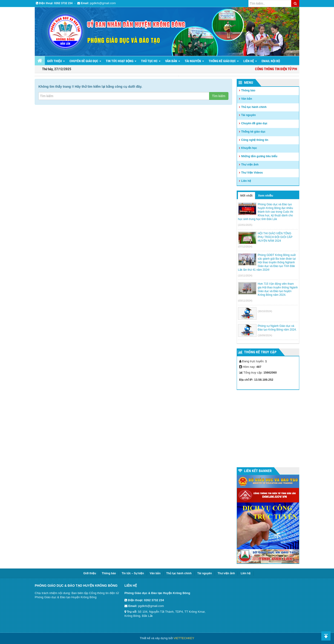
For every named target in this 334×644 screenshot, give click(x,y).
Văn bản (173, 61)
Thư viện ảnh (250, 165)
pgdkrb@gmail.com (103, 3)
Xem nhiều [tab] (266, 196)
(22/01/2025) (245, 225)
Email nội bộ (271, 61)
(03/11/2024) (245, 301)
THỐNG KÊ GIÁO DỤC (224, 61)
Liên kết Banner (258, 471)
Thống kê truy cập (260, 352)
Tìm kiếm (219, 96)
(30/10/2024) (265, 311)
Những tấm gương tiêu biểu (259, 156)
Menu (249, 83)
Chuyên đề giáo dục (85, 61)
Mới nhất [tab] (246, 196)
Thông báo (248, 90)
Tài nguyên (194, 61)
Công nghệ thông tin (255, 140)
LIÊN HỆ (250, 61)
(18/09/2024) (265, 335)
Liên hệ (246, 181)
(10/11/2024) (245, 276)
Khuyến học (249, 148)
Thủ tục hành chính (254, 107)
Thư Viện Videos (252, 173)
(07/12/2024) (245, 247)
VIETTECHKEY (184, 638)
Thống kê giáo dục (253, 132)
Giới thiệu (56, 61)
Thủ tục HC (151, 61)
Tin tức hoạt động (121, 61)
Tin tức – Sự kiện (133, 573)
